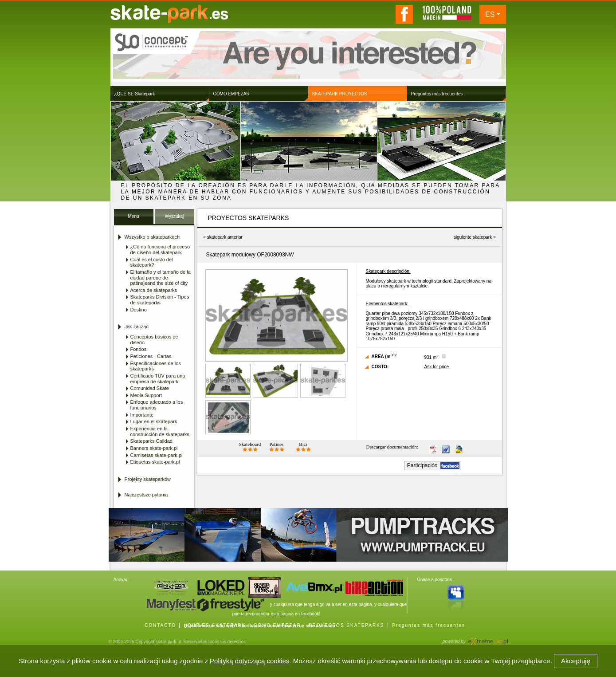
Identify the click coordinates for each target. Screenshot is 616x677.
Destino (139, 310)
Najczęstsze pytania (146, 495)
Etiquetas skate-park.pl (155, 462)
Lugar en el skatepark (154, 421)
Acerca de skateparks (154, 290)
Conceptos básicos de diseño (154, 340)
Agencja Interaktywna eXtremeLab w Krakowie (487, 639)
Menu (133, 216)
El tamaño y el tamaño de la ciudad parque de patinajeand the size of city (161, 277)
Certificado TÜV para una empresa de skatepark (158, 379)
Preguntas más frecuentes (429, 625)
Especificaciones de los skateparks (156, 366)
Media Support (146, 395)
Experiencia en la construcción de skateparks (160, 431)
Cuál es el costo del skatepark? (152, 262)
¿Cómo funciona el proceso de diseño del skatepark (160, 250)
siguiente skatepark (473, 237)
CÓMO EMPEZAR (277, 625)
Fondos (139, 349)
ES (490, 14)
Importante (142, 415)
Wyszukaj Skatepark (174, 219)
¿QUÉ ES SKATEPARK (215, 625)
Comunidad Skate (150, 388)
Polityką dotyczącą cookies (249, 661)
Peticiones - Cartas (151, 356)
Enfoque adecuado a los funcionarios (157, 405)
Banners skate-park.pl (154, 448)
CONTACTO (160, 625)
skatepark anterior (225, 237)
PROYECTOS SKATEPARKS (347, 625)
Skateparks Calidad (151, 441)
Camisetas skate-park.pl (157, 455)
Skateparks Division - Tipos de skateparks (160, 300)
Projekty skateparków (148, 479)
